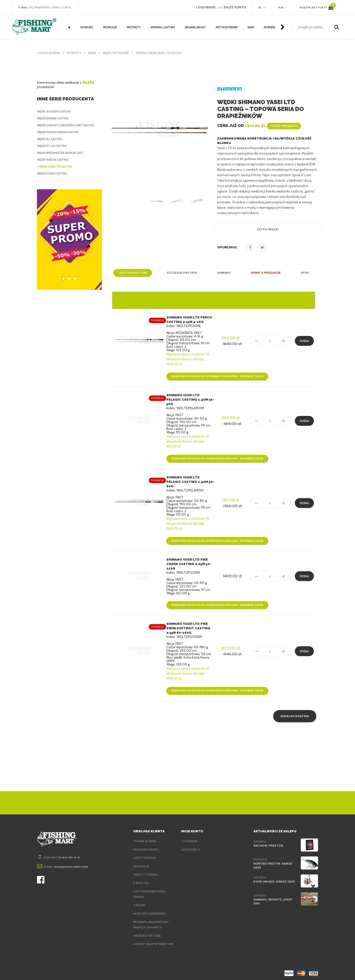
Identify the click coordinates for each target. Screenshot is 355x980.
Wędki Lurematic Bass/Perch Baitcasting (69, 125)
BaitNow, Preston (267, 837)
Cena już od (258, 126)
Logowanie (189, 832)
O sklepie (140, 896)
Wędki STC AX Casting (53, 146)
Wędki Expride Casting (54, 118)
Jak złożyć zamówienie (151, 905)
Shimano (223, 273)
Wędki (94, 53)
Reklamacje (142, 857)
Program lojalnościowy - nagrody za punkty (153, 916)
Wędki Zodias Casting (53, 174)
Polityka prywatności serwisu (150, 885)
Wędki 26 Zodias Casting (55, 111)
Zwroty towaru (145, 866)
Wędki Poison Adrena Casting (60, 132)
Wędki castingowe (120, 53)
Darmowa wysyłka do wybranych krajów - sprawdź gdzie (216, 377)
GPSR (302, 273)
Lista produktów (135, 273)
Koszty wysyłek (145, 849)
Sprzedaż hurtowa (148, 927)
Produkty (75, 53)
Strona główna (49, 53)
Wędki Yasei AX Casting (54, 160)
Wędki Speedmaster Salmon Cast (62, 153)
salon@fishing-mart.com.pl (52, 7)
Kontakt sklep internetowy (144, 938)
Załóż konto (191, 841)
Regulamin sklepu (147, 841)
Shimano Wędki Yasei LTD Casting (165, 53)
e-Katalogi (141, 874)
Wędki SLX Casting (51, 139)
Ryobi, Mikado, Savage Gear (275, 873)
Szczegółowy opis (182, 273)
